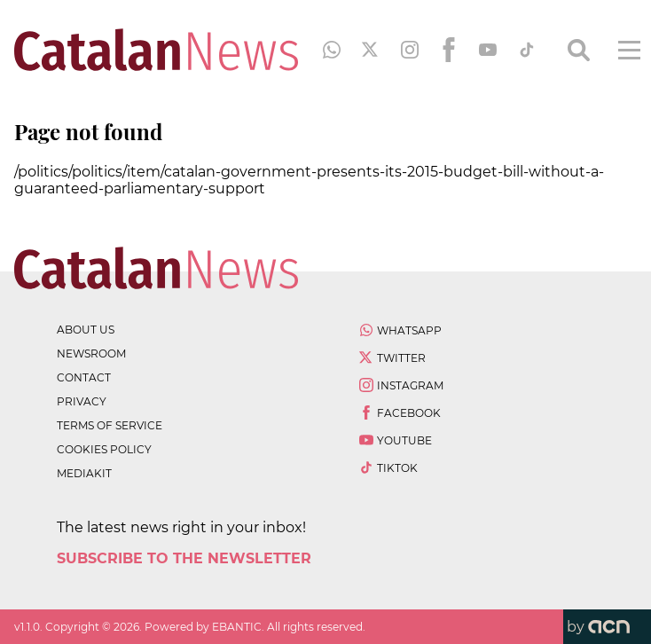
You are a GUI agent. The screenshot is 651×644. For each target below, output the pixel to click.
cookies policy (104, 449)
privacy (82, 401)
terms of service (110, 425)
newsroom (91, 353)
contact (84, 377)
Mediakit (84, 473)
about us (86, 330)
